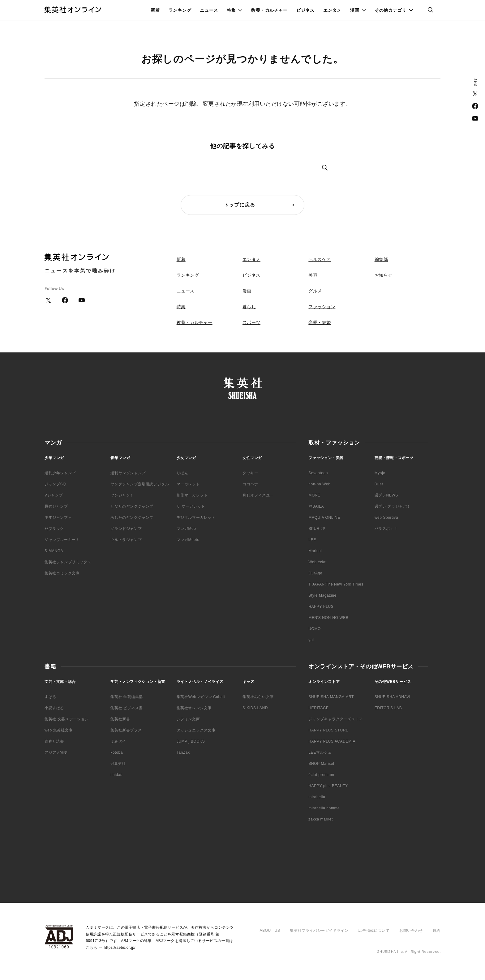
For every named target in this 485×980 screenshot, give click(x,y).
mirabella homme (324, 808)
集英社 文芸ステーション (67, 719)
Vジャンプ (54, 495)
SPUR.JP (317, 529)
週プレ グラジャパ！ (393, 506)
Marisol (315, 551)
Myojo (380, 473)
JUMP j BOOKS (191, 741)
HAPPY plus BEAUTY (328, 786)
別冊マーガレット (192, 495)
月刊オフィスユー (258, 495)
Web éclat (318, 562)
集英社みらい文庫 (258, 697)
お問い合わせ (411, 931)
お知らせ (384, 275)
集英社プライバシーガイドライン (319, 931)
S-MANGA (54, 551)
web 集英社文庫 (59, 730)
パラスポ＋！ (386, 529)
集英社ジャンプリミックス (68, 562)
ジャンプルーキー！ (62, 540)
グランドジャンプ (126, 529)
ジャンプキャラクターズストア (336, 719)
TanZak (183, 752)
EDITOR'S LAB (388, 708)
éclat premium (321, 775)
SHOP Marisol (321, 764)
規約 (437, 931)
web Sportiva (386, 518)
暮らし (249, 307)
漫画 (355, 10)
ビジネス (305, 10)
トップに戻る (240, 205)
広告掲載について (374, 931)
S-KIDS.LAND (255, 708)
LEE (312, 540)
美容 (313, 275)
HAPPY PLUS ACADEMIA (332, 741)
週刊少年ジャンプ (60, 473)
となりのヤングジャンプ (132, 506)
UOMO (315, 629)
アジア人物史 (56, 752)
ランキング (180, 10)
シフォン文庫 (188, 719)
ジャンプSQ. (56, 484)
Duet (379, 484)
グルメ (315, 291)
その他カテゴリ (391, 10)
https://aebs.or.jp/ (120, 948)
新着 (155, 10)
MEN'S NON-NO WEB (328, 618)
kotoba (117, 752)
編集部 (381, 259)
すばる (50, 697)
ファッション (322, 307)
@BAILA (316, 506)
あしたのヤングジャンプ (132, 518)
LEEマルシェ (320, 752)
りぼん (182, 473)
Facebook (475, 106)
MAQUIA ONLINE (324, 518)
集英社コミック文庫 (62, 573)
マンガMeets (188, 540)
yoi (311, 640)
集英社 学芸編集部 (127, 697)
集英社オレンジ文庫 (194, 708)
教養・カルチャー (269, 10)
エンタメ (332, 10)
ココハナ (250, 484)
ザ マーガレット (191, 506)
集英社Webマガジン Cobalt (201, 697)
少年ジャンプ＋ (58, 518)
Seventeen (318, 473)
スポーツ (251, 322)
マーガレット (188, 484)
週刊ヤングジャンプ (128, 473)
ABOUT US (270, 931)
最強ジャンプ (56, 506)
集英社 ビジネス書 (127, 708)
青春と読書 (54, 741)
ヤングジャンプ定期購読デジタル (140, 484)
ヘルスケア (320, 259)
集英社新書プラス (126, 730)
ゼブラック (54, 529)
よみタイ (118, 741)
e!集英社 (118, 764)
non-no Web (319, 484)
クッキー (250, 473)
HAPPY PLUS (321, 607)
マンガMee (186, 529)
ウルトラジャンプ (126, 540)
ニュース (209, 10)
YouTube (475, 118)
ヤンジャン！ (122, 495)
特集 (231, 10)
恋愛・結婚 (320, 322)
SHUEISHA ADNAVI (393, 697)
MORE (314, 495)
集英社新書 (120, 719)
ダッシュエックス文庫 (196, 730)
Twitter (475, 94)
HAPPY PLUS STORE (328, 730)
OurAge (315, 573)
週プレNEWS (386, 495)
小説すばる (54, 708)
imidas (116, 775)
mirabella (317, 797)
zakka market (321, 819)
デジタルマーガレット (196, 518)
